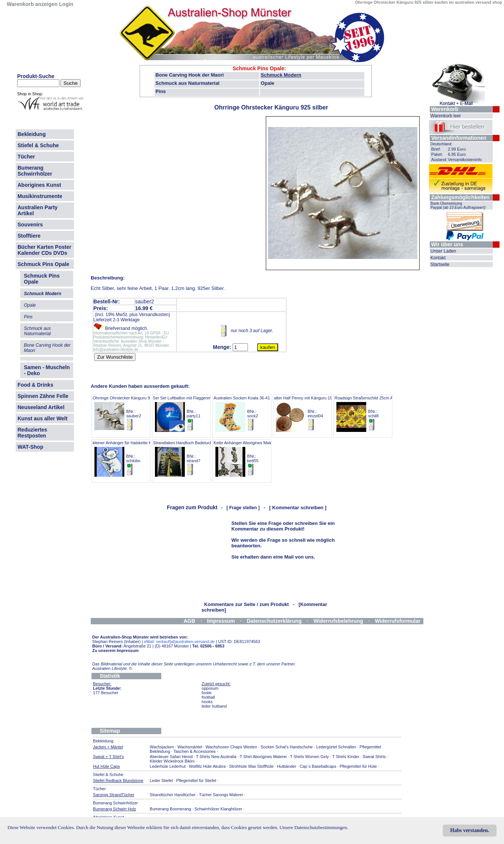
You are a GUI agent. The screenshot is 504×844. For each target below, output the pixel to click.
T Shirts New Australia (216, 757)
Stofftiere (29, 236)
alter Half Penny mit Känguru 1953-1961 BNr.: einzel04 (311, 413)
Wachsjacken (162, 747)
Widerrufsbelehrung (338, 621)
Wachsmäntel (190, 747)
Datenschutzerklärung (274, 621)
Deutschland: (441, 144)
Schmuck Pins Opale (43, 264)
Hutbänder (287, 766)
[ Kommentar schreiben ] (298, 508)
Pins (161, 91)
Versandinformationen (459, 138)
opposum (210, 688)
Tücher (26, 157)
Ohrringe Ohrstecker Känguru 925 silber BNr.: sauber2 (129, 413)
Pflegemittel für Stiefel (196, 780)
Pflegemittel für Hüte (358, 766)
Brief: (436, 149)
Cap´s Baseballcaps (318, 766)
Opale (268, 83)
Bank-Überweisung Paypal (458, 205)
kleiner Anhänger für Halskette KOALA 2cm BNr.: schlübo (132, 458)
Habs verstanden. (470, 830)
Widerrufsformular (398, 621)
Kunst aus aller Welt (43, 418)
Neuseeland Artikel (41, 407)
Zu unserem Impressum (115, 650)
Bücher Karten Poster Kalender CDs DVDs (44, 250)
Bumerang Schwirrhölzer (35, 171)
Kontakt (438, 258)
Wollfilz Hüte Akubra (207, 766)
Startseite (440, 265)
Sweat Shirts (374, 757)
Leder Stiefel (162, 780)
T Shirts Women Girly (309, 757)
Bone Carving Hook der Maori (190, 75)
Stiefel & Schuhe (38, 145)
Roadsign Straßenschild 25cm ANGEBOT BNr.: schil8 (372, 413)
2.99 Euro (457, 149)
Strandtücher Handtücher (173, 795)
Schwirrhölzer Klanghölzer (218, 809)
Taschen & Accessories (194, 751)
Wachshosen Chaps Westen (231, 747)
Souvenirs (30, 225)
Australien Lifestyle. (112, 668)
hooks (207, 702)
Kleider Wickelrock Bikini (172, 761)
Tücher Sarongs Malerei (221, 795)
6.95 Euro (457, 154)
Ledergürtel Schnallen (336, 747)
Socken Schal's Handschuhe (287, 747)
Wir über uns (447, 244)
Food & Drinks (35, 385)
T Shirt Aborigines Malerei (263, 757)
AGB (189, 621)
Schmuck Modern (281, 75)
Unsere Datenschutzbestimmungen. (314, 827)
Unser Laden (443, 251)
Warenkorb (445, 109)
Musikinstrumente (40, 196)
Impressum (221, 621)
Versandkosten (154, 315)
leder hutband (214, 706)
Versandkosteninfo (465, 160)
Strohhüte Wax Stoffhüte (251, 766)
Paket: (437, 154)
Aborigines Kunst (39, 185)
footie (207, 693)
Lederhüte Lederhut (168, 766)
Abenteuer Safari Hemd (171, 757)
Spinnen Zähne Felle (43, 396)
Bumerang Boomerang (170, 809)
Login (66, 4)
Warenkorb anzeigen (32, 4)
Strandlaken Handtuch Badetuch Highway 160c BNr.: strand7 (196, 458)
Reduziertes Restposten (32, 433)
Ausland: (439, 160)
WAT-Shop (30, 447)
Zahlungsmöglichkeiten (460, 197)
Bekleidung (32, 134)
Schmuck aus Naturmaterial (188, 83)
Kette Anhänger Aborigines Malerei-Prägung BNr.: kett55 (254, 458)
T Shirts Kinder (346, 757)
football (208, 697)
